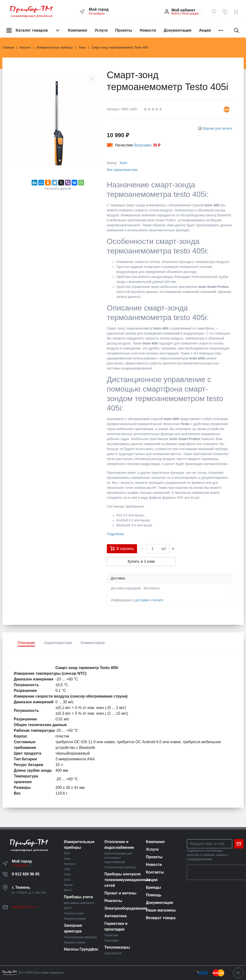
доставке (142, 600)
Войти (176, 14)
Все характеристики (122, 170)
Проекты (124, 30)
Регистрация (190, 14)
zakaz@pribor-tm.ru (25, 907)
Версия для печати (218, 128)
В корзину (122, 548)
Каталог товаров (33, 30)
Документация (178, 30)
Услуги (101, 30)
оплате (158, 600)
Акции (205, 30)
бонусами (142, 145)
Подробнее (116, 534)
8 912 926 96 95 (26, 874)
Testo (123, 163)
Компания (78, 30)
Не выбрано (99, 14)
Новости (148, 30)
